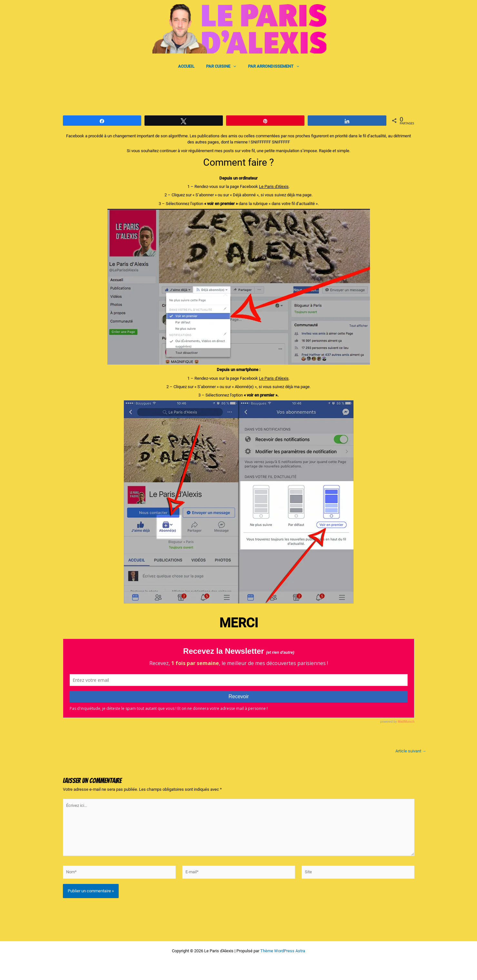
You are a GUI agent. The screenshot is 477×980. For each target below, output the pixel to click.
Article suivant (411, 751)
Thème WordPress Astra (283, 951)
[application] (233, 66)
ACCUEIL (189, 66)
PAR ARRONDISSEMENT (270, 66)
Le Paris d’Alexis (274, 186)
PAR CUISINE (221, 66)
